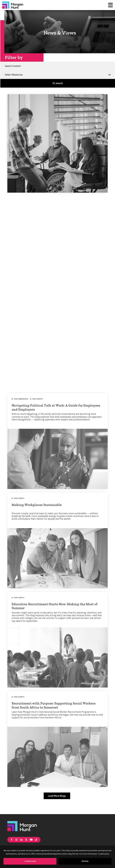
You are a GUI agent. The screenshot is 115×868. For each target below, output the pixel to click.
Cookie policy (104, 854)
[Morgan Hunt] (13, 5)
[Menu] (110, 5)
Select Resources (15, 74)
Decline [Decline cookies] (85, 861)
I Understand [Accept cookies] (30, 861)
